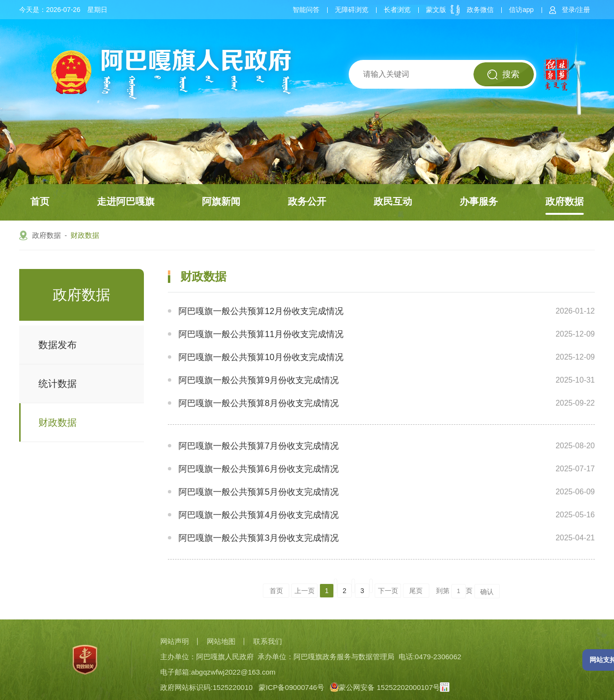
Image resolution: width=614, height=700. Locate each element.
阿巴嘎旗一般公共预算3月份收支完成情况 (259, 538)
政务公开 (307, 201)
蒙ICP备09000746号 (291, 687)
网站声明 (175, 641)
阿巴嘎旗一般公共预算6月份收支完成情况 (259, 469)
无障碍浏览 (352, 10)
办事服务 (479, 201)
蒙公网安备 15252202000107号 (385, 687)
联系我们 (268, 641)
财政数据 (85, 235)
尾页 (416, 591)
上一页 (305, 591)
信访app (521, 10)
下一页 (388, 591)
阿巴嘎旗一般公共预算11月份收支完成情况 (261, 334)
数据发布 (58, 345)
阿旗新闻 (221, 201)
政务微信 (480, 10)
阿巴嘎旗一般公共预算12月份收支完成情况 (261, 311)
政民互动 (393, 201)
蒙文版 (436, 10)
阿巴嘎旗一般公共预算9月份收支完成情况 (259, 380)
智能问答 (306, 10)
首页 (40, 201)
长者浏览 (397, 10)
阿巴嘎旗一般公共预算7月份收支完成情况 (259, 446)
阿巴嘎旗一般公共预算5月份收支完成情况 (259, 492)
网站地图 (221, 641)
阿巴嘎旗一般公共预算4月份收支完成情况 (259, 515)
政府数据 (565, 201)
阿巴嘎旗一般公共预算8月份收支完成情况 (259, 403)
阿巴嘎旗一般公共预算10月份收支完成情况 (261, 357)
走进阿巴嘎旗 (126, 201)
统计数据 (58, 384)
